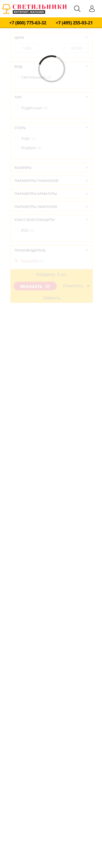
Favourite (32, 261)
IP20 (27, 230)
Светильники (36, 77)
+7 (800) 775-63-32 (28, 23)
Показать (35, 286)
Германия (33, 292)
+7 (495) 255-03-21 (74, 23)
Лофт (28, 138)
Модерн (31, 148)
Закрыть (52, 298)
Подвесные (34, 108)
